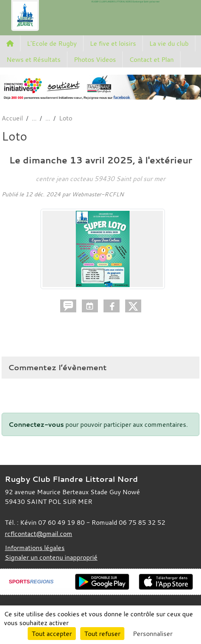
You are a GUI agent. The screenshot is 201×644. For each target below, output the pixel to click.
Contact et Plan (151, 59)
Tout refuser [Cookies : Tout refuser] (102, 634)
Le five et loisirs (113, 43)
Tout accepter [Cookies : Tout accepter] (52, 634)
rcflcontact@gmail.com (39, 534)
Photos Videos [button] (95, 59)
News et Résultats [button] (33, 59)
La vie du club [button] (169, 43)
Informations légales (35, 548)
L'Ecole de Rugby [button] (52, 43)
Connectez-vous (36, 424)
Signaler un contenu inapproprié (51, 557)
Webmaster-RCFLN (98, 194)
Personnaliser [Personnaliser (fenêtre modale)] (153, 634)
